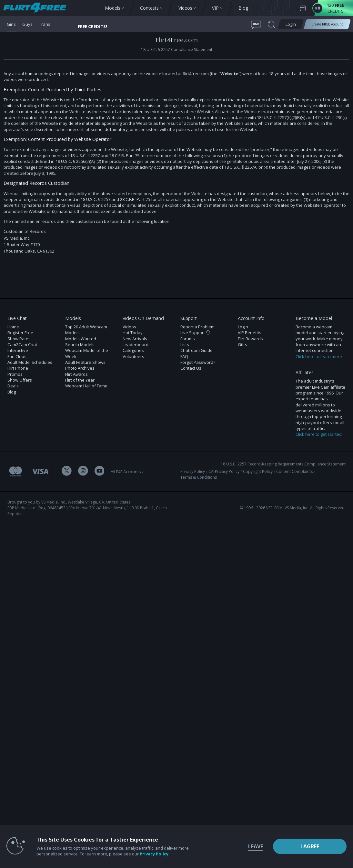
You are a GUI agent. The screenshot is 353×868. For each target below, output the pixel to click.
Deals (13, 386)
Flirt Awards (76, 374)
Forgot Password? (198, 362)
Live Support (195, 333)
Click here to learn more (319, 356)
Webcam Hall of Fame (86, 386)
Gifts (242, 344)
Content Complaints (294, 471)
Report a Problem (197, 327)
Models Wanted (81, 339)
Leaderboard (136, 344)
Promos (15, 374)
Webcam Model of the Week (87, 353)
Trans (45, 24)
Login (243, 327)
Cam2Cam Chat (22, 344)
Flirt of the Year (80, 380)
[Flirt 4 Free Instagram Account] (83, 471)
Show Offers (20, 380)
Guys (27, 24)
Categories (133, 350)
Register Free (20, 333)
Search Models (80, 344)
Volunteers (133, 356)
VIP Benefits (250, 333)
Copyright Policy (258, 471)
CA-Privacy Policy (224, 471)
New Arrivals (135, 339)
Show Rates (19, 339)
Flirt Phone (18, 368)
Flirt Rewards (250, 339)
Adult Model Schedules (30, 362)
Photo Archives (80, 368)
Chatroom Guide (197, 350)
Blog (12, 392)
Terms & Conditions (199, 477)
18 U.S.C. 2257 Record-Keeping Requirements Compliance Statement (283, 464)
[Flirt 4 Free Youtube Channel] (100, 471)
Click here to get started (319, 434)
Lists (185, 344)
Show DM (0, 278)
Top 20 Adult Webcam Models (86, 330)
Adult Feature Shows (85, 362)
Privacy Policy (193, 471)
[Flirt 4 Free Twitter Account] (67, 471)
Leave (256, 846)
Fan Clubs (17, 356)
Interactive (18, 350)
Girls (11, 24)
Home (13, 327)
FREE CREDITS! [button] (92, 26)
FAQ (184, 356)
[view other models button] (38, 8)
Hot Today (133, 333)
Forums (188, 339)
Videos (129, 327)
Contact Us (191, 368)
